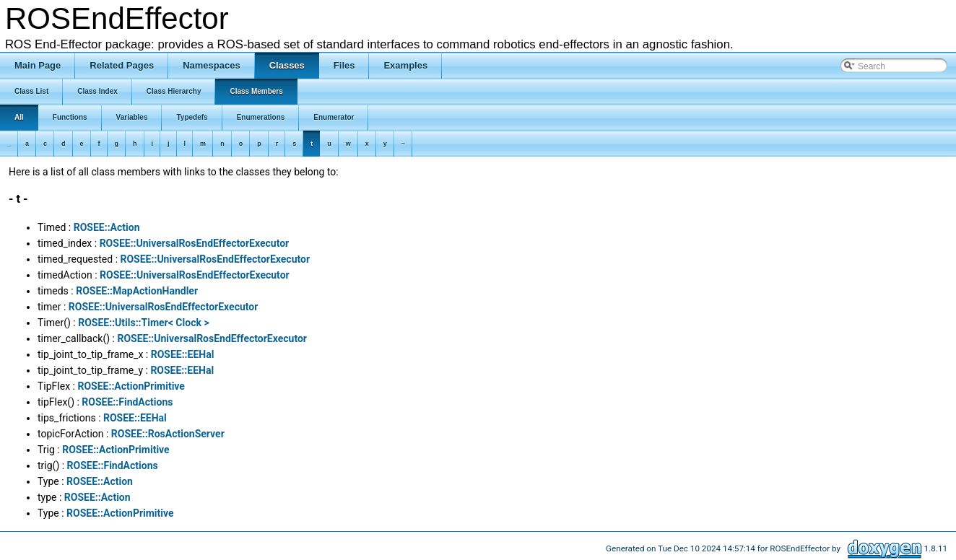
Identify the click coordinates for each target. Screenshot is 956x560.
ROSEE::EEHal (183, 354)
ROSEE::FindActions (127, 402)
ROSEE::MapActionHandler (137, 291)
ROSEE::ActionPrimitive (131, 386)
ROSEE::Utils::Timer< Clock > (143, 323)
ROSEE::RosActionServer (168, 434)
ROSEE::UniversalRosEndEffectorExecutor (195, 243)
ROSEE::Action (107, 227)
